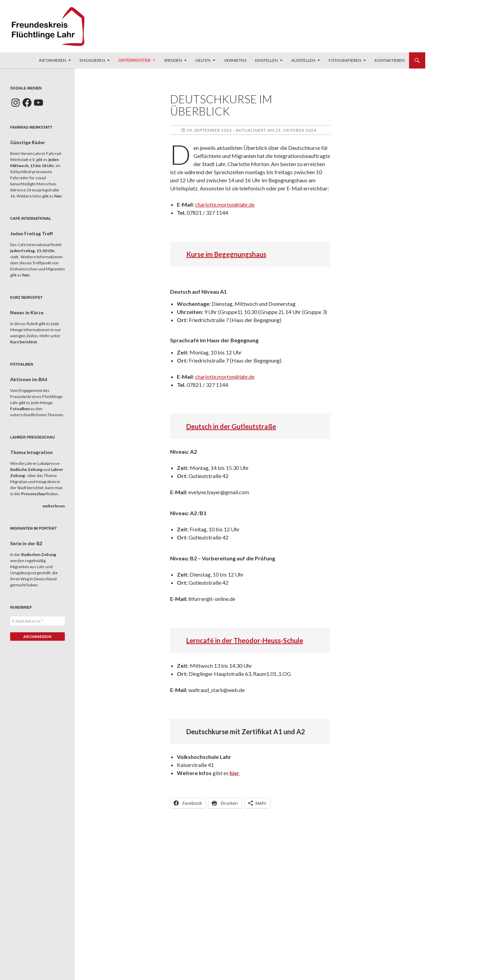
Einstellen (266, 60)
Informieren (53, 60)
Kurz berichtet (24, 342)
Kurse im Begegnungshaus (226, 254)
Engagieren (92, 60)
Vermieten (235, 60)
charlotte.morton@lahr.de (225, 204)
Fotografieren (345, 60)
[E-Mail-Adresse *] (37, 621)
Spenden (173, 60)
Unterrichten (134, 60)
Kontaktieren (390, 60)
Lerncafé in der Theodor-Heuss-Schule (245, 640)
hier (234, 773)
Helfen (203, 60)
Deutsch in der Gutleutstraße (231, 426)
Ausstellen (303, 60)
